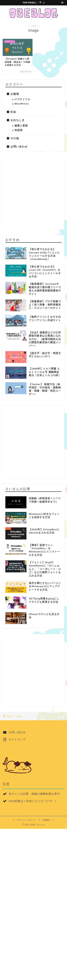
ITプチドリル (22, 99)
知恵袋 (18, 130)
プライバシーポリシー (26, 820)
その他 (15, 138)
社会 (13, 112)
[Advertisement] (33, 193)
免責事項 (46, 820)
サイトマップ (17, 739)
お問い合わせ (19, 147)
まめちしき (18, 120)
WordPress (22, 104)
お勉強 (15, 94)
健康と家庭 (21, 126)
